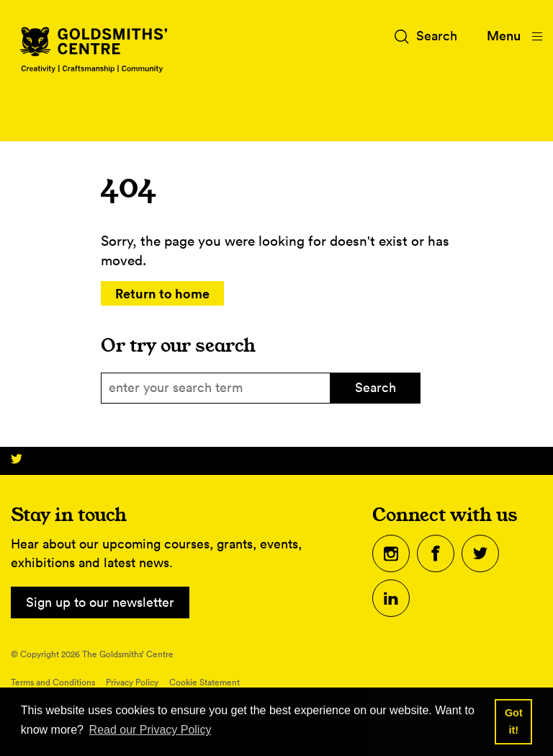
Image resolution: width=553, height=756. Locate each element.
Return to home (162, 293)
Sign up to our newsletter (100, 602)
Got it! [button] (514, 721)
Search (376, 387)
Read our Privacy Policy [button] (150, 730)
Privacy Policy (132, 682)
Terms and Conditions (53, 682)
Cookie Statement (204, 682)
